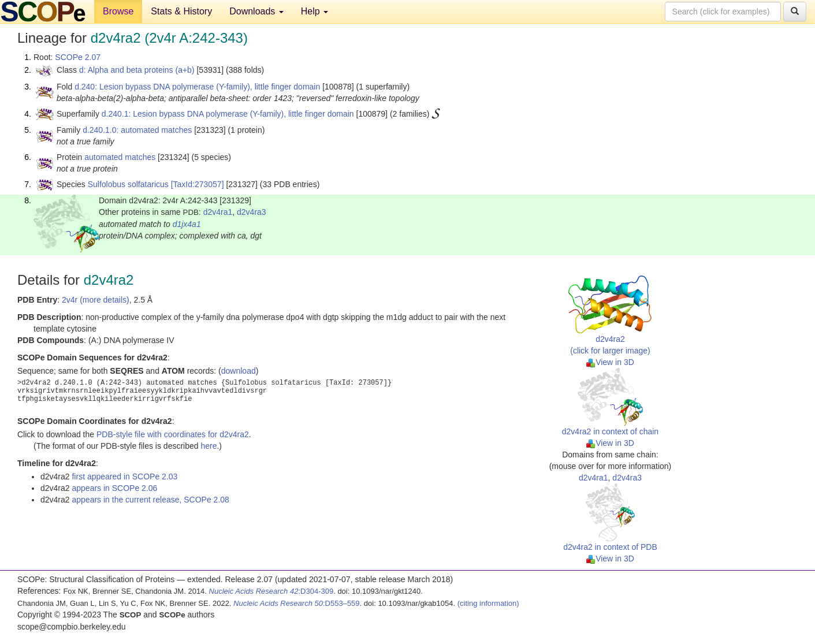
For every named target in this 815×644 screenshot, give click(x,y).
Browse (118, 11)
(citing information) (488, 603)
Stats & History (181, 11)
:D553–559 (297, 603)
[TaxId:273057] (198, 184)
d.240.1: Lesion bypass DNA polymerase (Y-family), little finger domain (228, 114)
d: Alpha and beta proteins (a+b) (137, 70)
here (209, 446)
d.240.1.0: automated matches (137, 130)
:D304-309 (271, 591)
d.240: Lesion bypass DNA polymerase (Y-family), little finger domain (197, 87)
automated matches (120, 157)
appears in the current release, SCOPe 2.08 (150, 500)
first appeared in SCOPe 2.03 (124, 477)
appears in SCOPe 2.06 (114, 488)
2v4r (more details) (96, 300)
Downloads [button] (256, 11)
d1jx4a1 (187, 224)
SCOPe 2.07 (78, 57)
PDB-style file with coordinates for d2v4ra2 (173, 434)
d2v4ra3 (252, 212)
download (239, 371)
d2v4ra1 (218, 212)
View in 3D (610, 362)
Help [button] (315, 11)
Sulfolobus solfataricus (128, 184)
